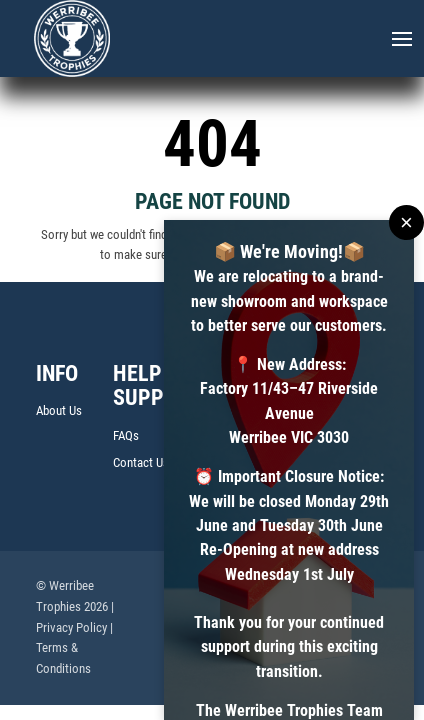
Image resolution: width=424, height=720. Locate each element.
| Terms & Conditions (74, 648)
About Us (59, 410)
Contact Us (141, 462)
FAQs (126, 435)
